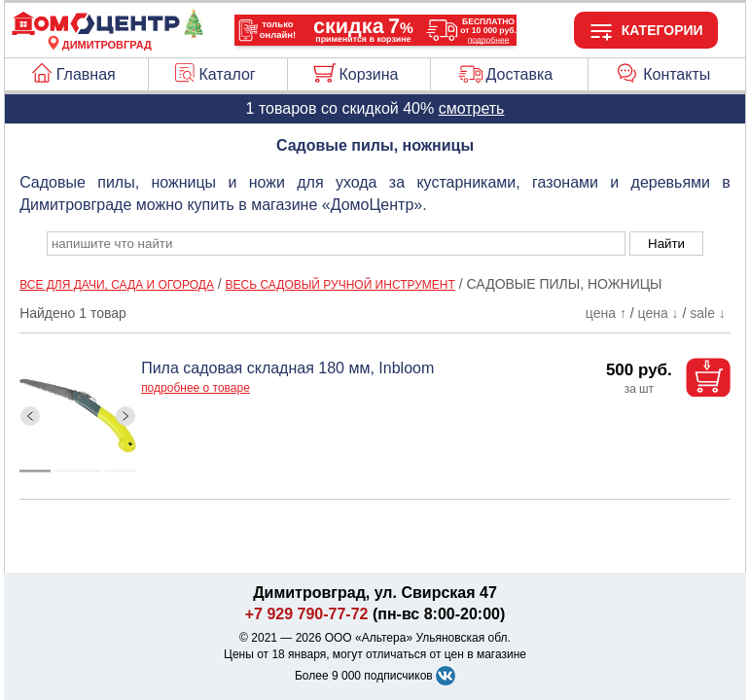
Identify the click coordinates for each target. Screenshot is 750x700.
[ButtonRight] (126, 417)
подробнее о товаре (196, 388)
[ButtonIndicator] (78, 467)
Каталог (228, 74)
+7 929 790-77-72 (307, 614)
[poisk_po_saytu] (336, 244)
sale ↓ (708, 313)
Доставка (519, 74)
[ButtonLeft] (31, 417)
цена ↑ (606, 313)
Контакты (677, 74)
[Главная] (107, 33)
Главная (86, 74)
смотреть (472, 108)
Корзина (368, 74)
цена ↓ (659, 313)
